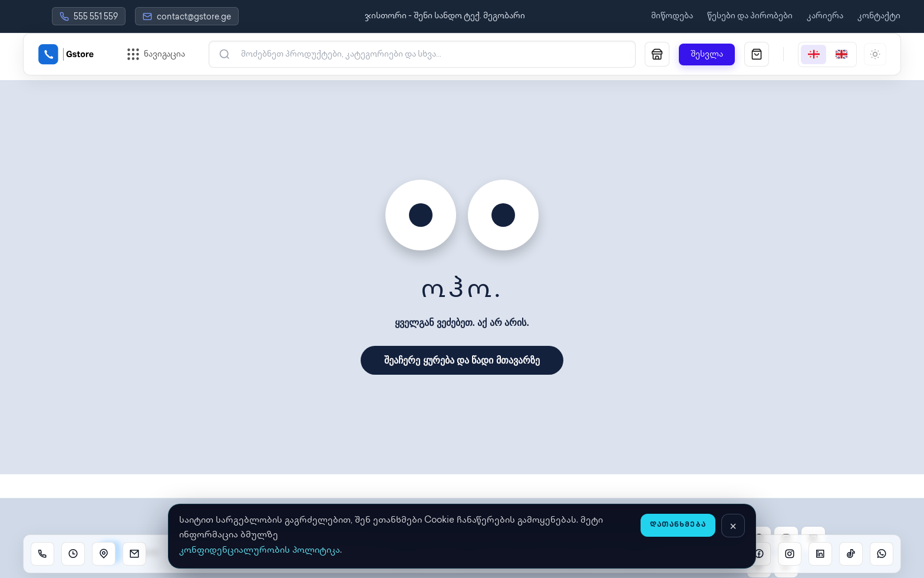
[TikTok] (851, 554)
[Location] (104, 554)
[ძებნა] (430, 55)
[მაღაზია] (657, 54)
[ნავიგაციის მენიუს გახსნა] (156, 54)
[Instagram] (790, 554)
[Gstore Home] (66, 54)
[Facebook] (759, 554)
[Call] (42, 554)
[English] (841, 55)
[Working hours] (73, 554)
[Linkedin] (820, 554)
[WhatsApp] (882, 554)
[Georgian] (814, 55)
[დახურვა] (733, 526)
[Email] (134, 554)
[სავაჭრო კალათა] (757, 54)
